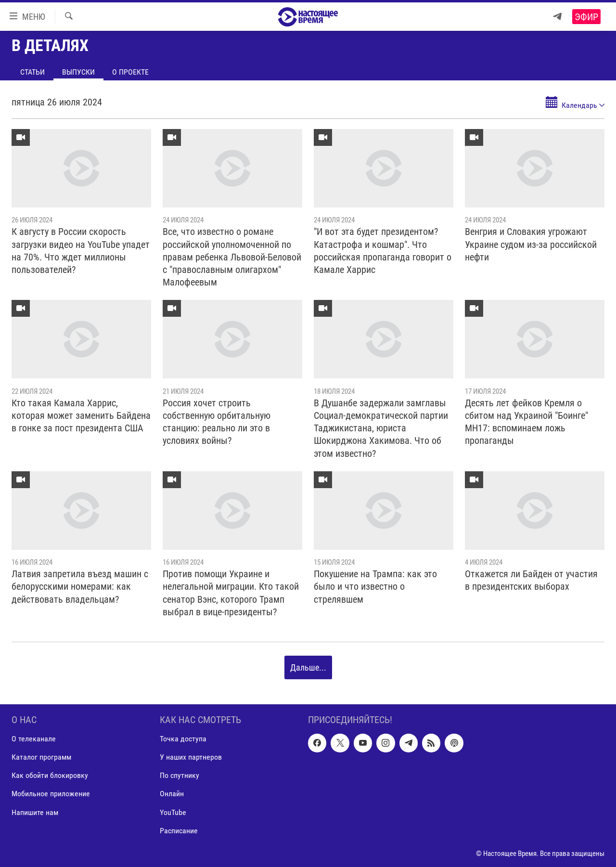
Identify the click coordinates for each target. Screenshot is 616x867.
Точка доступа (183, 739)
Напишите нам (35, 812)
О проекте (130, 72)
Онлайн (172, 794)
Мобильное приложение (51, 794)
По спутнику (180, 776)
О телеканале (34, 739)
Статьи (32, 72)
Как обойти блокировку (50, 776)
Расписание (179, 831)
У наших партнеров (191, 757)
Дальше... (308, 667)
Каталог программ (41, 757)
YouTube (173, 812)
